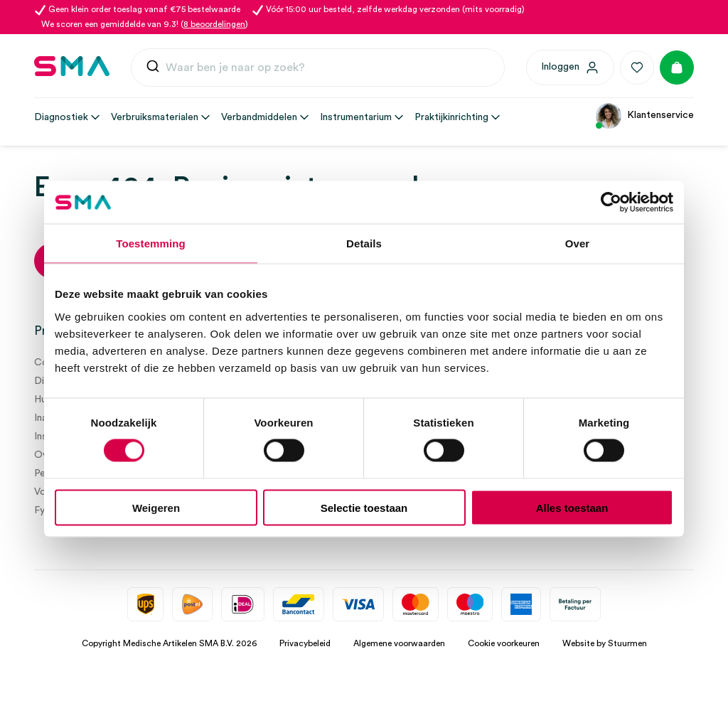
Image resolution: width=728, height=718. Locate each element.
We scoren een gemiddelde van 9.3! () (145, 24)
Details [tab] (364, 243)
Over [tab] (578, 243)
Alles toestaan (572, 507)
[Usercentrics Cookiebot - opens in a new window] (611, 203)
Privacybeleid (305, 643)
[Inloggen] (570, 68)
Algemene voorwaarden (399, 643)
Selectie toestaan (364, 507)
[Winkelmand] (677, 68)
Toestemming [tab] (151, 243)
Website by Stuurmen (605, 643)
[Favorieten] (637, 68)
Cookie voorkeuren (504, 643)
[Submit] (153, 69)
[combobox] (318, 68)
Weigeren (156, 507)
